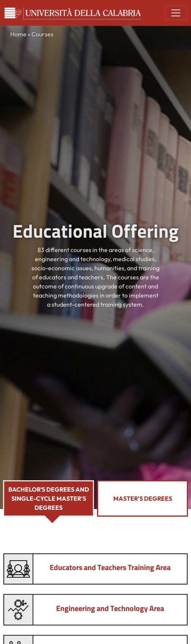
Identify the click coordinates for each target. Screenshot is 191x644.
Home (18, 34)
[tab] (95, 569)
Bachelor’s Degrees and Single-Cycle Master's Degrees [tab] (49, 498)
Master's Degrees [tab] (143, 498)
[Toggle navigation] (176, 13)
